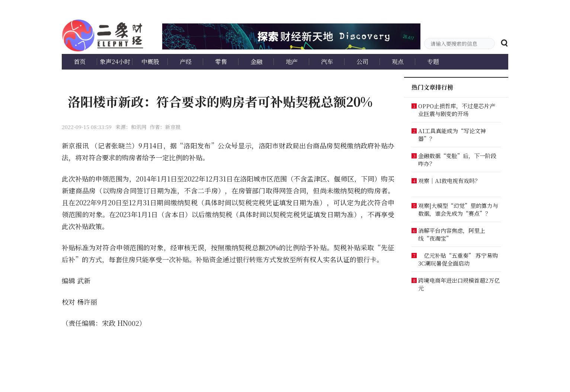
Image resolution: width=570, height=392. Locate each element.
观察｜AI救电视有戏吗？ (449, 181)
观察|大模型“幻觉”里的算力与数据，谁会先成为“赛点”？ (458, 209)
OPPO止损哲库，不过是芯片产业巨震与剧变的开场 (457, 110)
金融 (256, 62)
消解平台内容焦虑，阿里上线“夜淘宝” (452, 234)
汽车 (327, 62)
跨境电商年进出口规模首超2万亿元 (459, 284)
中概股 (150, 62)
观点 (398, 62)
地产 (292, 62)
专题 (433, 62)
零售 (221, 62)
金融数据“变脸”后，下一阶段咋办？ (457, 160)
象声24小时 (115, 62)
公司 (362, 62)
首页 (80, 62)
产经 (186, 62)
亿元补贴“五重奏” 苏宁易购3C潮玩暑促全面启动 (458, 259)
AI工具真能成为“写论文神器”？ (452, 135)
